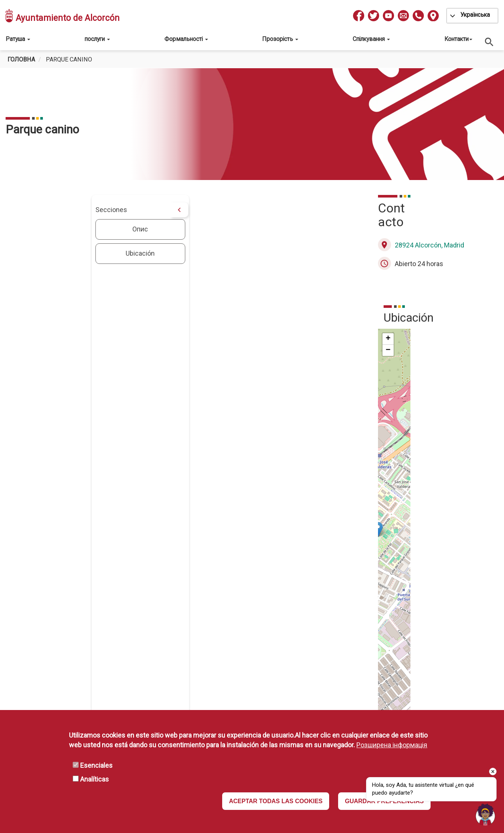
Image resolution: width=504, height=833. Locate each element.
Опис (57, 229)
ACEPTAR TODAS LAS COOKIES (276, 801)
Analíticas (94, 779)
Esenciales (96, 765)
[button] (311, 497)
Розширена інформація (392, 745)
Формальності (186, 39)
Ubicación (57, 253)
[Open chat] (485, 814)
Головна (21, 59)
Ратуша (18, 39)
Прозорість (280, 39)
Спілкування (371, 39)
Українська (475, 15)
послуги (97, 39)
